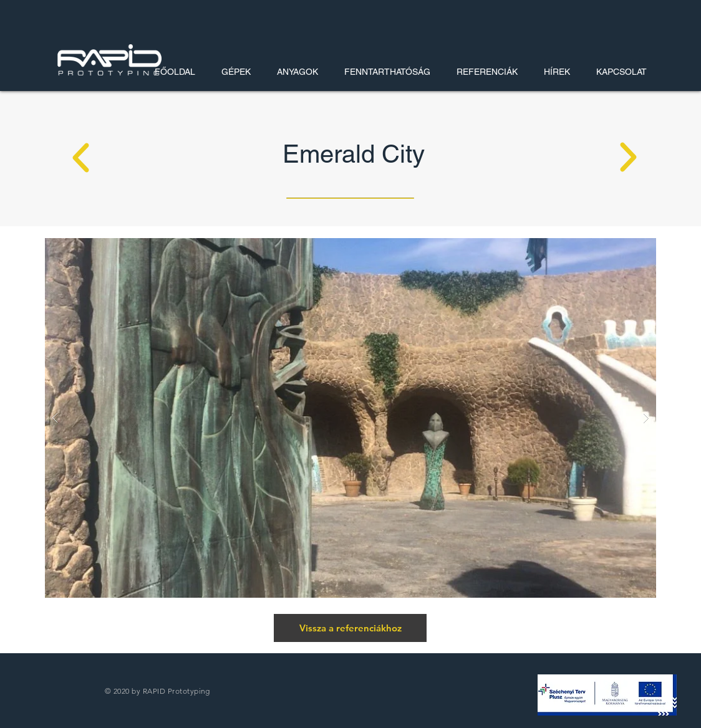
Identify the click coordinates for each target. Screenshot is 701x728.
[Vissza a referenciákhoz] (350, 628)
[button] (607, 695)
